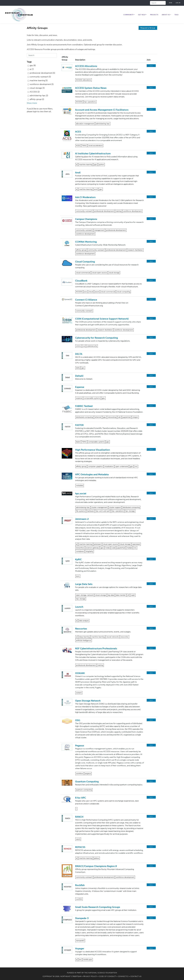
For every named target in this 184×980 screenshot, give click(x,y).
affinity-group (81, 250)
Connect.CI (123, 976)
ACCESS (79, 102)
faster (78, 442)
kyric (78, 576)
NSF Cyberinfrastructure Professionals (96, 648)
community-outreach (84, 211)
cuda (113, 548)
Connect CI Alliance (86, 300)
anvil (96, 189)
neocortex (125, 637)
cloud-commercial (83, 273)
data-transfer (121, 595)
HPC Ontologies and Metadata (92, 474)
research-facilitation (135, 250)
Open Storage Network (88, 701)
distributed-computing (84, 417)
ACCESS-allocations (84, 80)
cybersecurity (92, 346)
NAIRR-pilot (88, 960)
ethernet (98, 417)
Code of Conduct (107, 976)
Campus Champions (86, 219)
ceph (133, 595)
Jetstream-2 (82, 519)
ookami (79, 693)
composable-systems (92, 398)
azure (97, 292)
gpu (96, 165)
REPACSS (80, 847)
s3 (128, 595)
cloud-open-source (99, 273)
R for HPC (80, 798)
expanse (79, 398)
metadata (80, 486)
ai (77, 165)
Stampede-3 (82, 918)
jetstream (98, 544)
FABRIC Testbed (84, 406)
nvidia (107, 548)
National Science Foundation (103, 973)
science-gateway (92, 548)
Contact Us (136, 976)
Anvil (78, 173)
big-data (111, 595)
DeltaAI (79, 376)
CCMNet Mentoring (86, 242)
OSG (78, 720)
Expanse (80, 387)
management (99, 230)
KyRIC (78, 559)
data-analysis (84, 621)
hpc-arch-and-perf (103, 511)
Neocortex (81, 629)
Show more (32, 103)
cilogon (135, 417)
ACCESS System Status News (91, 88)
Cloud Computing (85, 262)
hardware (90, 511)
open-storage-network (85, 595)
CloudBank (81, 281)
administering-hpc (103, 124)
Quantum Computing (87, 782)
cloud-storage (114, 273)
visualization (109, 466)
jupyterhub (127, 417)
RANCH (79, 817)
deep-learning (84, 637)
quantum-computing (84, 790)
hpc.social (81, 493)
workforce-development (132, 211)
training (119, 211)
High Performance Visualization (92, 450)
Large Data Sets (84, 584)
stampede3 (80, 941)
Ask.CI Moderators (85, 197)
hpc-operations (90, 102)
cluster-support (115, 507)
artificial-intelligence (84, 641)
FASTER (79, 425)
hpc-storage (130, 511)
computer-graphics (95, 466)
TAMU (84, 146)
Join (171, 3)
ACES (78, 132)
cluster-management (99, 507)
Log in (178, 3)
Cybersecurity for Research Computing (96, 338)
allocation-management (85, 124)
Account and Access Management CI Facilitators (102, 110)
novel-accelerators (95, 146)
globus (97, 858)
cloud (91, 292)
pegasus (88, 774)
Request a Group (148, 28)
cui (84, 346)
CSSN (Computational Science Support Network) (102, 319)
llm (80, 960)
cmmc (79, 346)
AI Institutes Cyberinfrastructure (93, 153)
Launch (79, 607)
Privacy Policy (90, 976)
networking (112, 417)
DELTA (79, 354)
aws (86, 292)
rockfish (79, 899)
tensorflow (80, 548)
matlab (129, 548)
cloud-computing (124, 292)
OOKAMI (80, 673)
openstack (136, 544)
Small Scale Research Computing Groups (98, 907)
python (101, 165)
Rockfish (80, 885)
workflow (80, 774)
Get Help (142, 15)
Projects (154, 15)
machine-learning (86, 165)
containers (80, 551)
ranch (78, 839)
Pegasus (80, 746)
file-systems (81, 511)
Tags (177, 15)
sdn (119, 417)
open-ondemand (122, 466)
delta (78, 368)
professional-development (104, 211)
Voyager (80, 949)
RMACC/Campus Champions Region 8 (96, 866)
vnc (136, 466)
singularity (89, 551)
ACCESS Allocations (86, 66)
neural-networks (113, 637)
